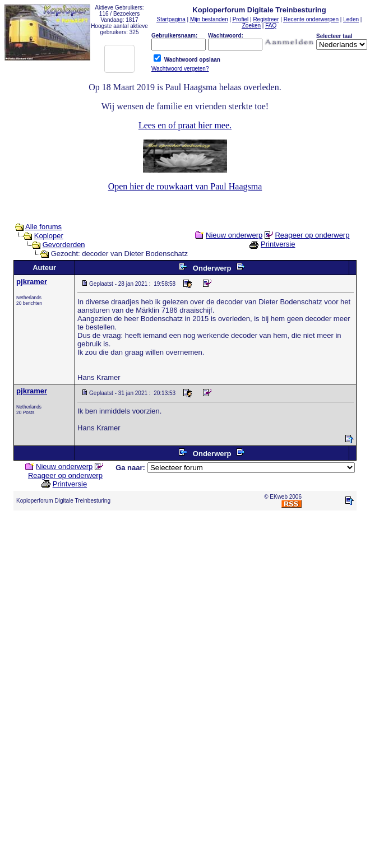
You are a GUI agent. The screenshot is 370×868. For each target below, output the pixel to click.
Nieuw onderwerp (234, 235)
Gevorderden (64, 245)
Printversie (278, 244)
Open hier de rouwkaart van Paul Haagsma (185, 186)
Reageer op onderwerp (312, 235)
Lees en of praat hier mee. (185, 125)
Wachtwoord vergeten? (180, 69)
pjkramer (32, 282)
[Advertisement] (105, 625)
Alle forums (43, 227)
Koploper (49, 236)
